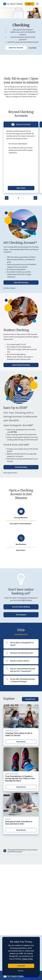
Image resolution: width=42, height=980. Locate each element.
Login (29, 4)
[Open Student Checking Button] (21, 365)
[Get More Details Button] (21, 288)
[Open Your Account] (16, 48)
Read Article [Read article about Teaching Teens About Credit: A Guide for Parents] (21, 742)
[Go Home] (14, 4)
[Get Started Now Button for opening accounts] (21, 467)
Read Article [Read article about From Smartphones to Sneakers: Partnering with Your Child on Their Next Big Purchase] (21, 787)
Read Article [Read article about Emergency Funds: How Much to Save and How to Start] (21, 830)
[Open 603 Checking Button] (21, 283)
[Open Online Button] (21, 188)
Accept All (21, 966)
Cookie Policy (27, 959)
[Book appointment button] (21, 473)
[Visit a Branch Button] (21, 615)
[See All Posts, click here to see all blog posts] (30, 699)
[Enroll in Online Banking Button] (21, 607)
